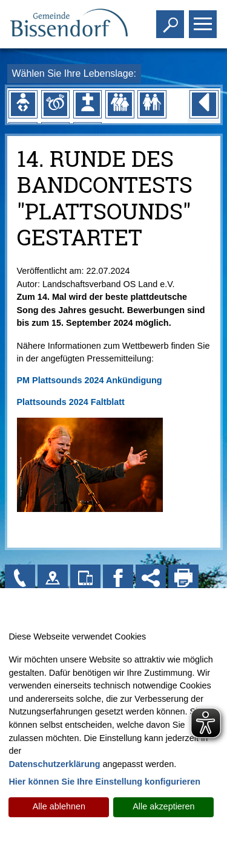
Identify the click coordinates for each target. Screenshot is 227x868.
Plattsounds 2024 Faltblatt (71, 402)
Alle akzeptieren (163, 806)
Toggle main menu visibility (204, 19)
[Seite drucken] (183, 580)
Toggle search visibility (172, 19)
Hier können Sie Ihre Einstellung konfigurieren (104, 782)
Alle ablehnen (59, 806)
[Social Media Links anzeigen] (151, 580)
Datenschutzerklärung (54, 764)
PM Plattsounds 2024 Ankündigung (90, 380)
